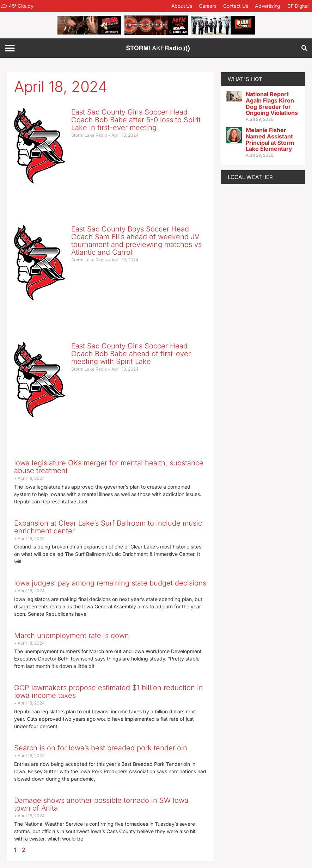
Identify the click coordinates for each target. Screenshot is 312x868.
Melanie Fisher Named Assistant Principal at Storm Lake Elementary (270, 139)
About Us (182, 6)
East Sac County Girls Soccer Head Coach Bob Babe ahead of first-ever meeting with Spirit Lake (131, 354)
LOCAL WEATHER (250, 177)
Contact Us (235, 6)
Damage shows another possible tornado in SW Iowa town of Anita (101, 804)
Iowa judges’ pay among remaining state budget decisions (110, 583)
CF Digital (298, 6)
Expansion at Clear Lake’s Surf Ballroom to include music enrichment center (108, 527)
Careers (207, 6)
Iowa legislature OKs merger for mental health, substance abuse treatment (109, 467)
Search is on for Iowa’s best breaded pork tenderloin (101, 748)
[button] (10, 48)
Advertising (268, 6)
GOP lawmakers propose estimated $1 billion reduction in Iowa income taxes (109, 692)
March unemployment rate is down (72, 635)
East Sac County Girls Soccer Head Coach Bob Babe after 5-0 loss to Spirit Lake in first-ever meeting (136, 120)
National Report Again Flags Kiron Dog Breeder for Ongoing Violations (272, 103)
